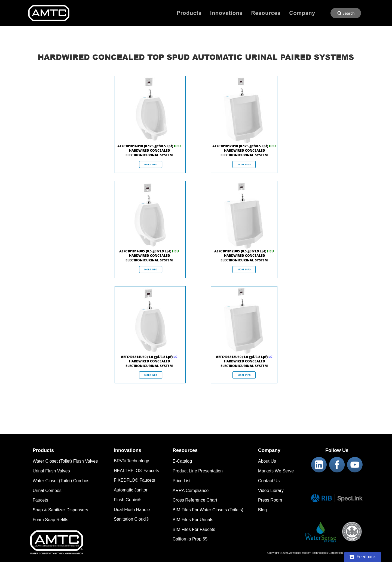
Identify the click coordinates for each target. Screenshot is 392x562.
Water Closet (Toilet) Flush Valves (65, 461)
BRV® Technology (131, 461)
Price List (182, 481)
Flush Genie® (127, 500)
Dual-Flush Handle (132, 510)
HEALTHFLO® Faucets (136, 471)
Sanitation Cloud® (131, 519)
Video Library (271, 491)
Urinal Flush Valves (51, 471)
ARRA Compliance (191, 491)
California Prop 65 (190, 539)
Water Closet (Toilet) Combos (61, 481)
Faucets (40, 500)
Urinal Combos (47, 491)
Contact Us (269, 481)
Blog (262, 510)
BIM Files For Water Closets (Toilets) (208, 510)
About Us (267, 461)
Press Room (270, 500)
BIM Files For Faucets (194, 529)
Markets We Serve (276, 471)
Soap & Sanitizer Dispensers (60, 510)
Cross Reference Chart (195, 500)
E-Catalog (182, 461)
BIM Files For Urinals (193, 520)
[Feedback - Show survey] (363, 557)
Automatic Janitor (131, 490)
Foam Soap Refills (50, 520)
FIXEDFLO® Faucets (134, 480)
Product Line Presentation (198, 471)
